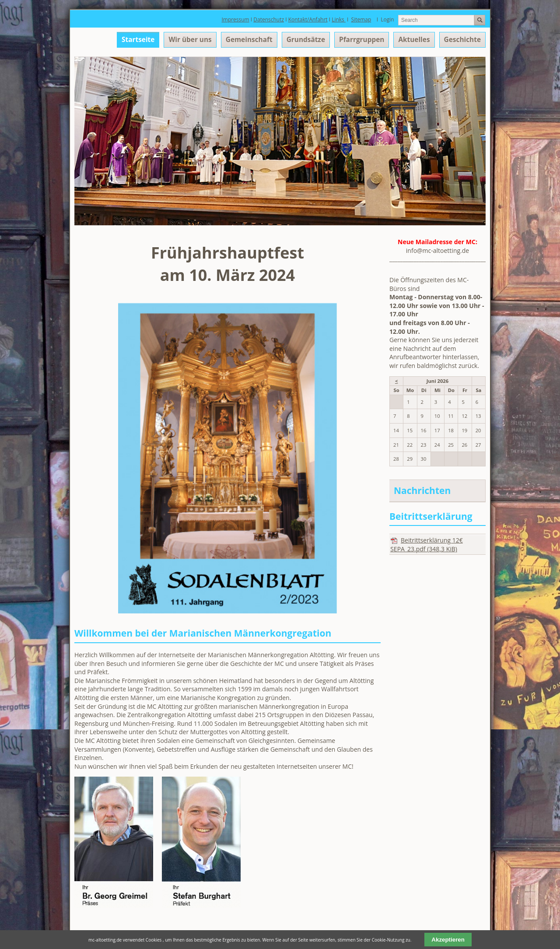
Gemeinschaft (249, 40)
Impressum (235, 19)
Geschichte (462, 40)
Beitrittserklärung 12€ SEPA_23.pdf (427, 545)
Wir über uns (190, 40)
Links (339, 19)
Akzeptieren (448, 940)
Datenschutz (269, 19)
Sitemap (361, 19)
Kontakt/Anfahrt (308, 19)
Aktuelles (414, 40)
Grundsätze (306, 40)
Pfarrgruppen (362, 40)
